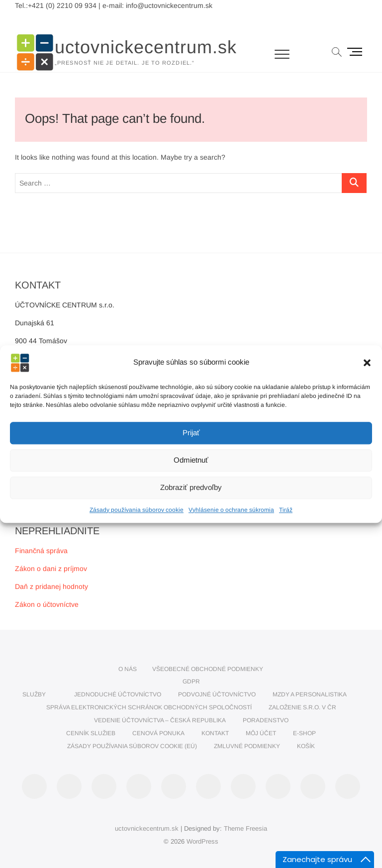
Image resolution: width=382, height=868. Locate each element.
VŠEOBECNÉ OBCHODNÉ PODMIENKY (208, 669)
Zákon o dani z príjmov (51, 569)
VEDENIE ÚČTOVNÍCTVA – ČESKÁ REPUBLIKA (160, 720)
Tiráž (286, 510)
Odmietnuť (191, 460)
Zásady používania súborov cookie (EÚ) (132, 746)
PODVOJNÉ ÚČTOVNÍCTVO (217, 694)
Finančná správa (41, 551)
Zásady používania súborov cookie (137, 510)
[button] (367, 363)
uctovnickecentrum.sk (146, 47)
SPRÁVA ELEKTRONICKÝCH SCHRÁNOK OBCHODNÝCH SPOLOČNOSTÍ (149, 707)
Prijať (191, 433)
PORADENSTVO (266, 720)
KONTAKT (215, 733)
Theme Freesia (245, 828)
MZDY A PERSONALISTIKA (310, 694)
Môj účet (261, 733)
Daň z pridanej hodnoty (51, 586)
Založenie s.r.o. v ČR (302, 707)
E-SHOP (304, 733)
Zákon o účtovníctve (47, 604)
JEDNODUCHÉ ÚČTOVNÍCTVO (118, 694)
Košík (306, 746)
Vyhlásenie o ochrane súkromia (231, 510)
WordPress (202, 841)
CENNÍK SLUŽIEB (91, 733)
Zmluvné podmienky (247, 746)
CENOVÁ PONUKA (158, 733)
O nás (128, 669)
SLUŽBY (34, 694)
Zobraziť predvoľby (191, 487)
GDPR (191, 681)
